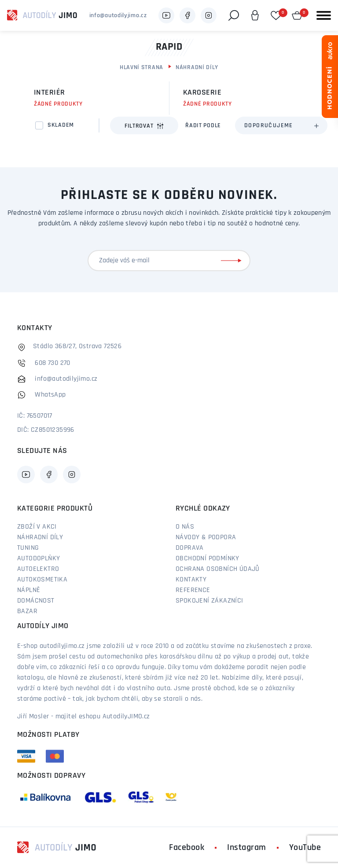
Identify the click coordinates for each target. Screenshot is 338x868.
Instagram (247, 848)
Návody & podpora (206, 537)
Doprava (190, 548)
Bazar (27, 611)
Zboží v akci (37, 527)
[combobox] (281, 125)
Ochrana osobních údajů (218, 569)
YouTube (305, 848)
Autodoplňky (39, 559)
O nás (185, 527)
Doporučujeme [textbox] (269, 126)
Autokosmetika (42, 580)
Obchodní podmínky (208, 559)
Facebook (187, 848)
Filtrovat (144, 126)
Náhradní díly (197, 68)
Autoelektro (38, 569)
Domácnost (36, 601)
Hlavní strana (141, 68)
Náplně (29, 590)
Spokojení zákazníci (209, 601)
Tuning (28, 548)
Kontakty (191, 580)
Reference (193, 590)
